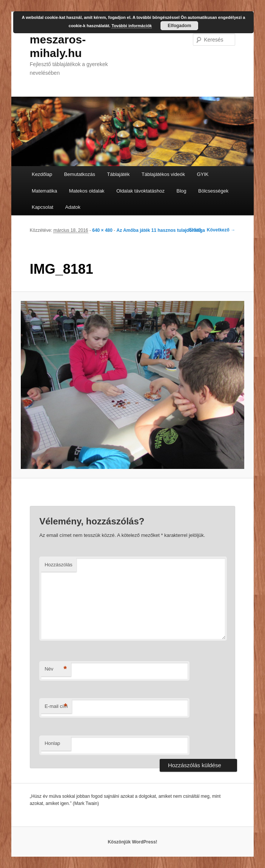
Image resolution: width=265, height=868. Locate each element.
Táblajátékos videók (163, 174)
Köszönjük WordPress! (132, 842)
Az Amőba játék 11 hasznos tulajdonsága (161, 230)
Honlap (52, 743)
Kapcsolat (42, 207)
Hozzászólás (59, 565)
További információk (132, 26)
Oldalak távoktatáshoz (140, 191)
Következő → (221, 230)
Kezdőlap (42, 174)
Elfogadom (179, 26)
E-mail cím (56, 707)
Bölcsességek (213, 191)
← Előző (192, 230)
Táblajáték (119, 174)
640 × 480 (102, 230)
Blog (182, 191)
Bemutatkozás (80, 174)
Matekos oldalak (87, 191)
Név (56, 669)
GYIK (203, 174)
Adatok (73, 207)
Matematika (44, 191)
